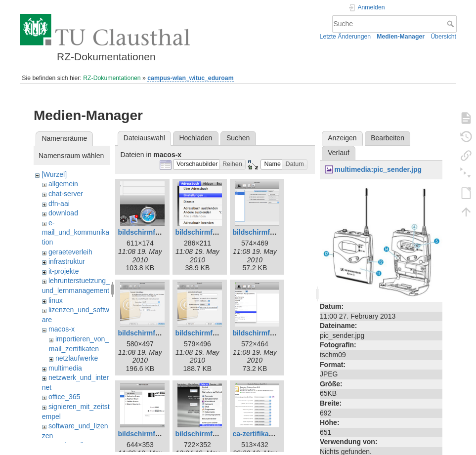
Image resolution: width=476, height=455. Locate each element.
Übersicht (443, 37)
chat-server (66, 194)
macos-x (62, 329)
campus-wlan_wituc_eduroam (190, 78)
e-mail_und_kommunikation (76, 232)
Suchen (238, 138)
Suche (452, 24)
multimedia (65, 368)
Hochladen (195, 138)
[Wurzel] (54, 174)
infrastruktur (67, 261)
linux (56, 300)
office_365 (64, 397)
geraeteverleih (70, 252)
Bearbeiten (388, 138)
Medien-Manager (401, 37)
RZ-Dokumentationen (112, 78)
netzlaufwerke (77, 358)
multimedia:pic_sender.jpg (378, 169)
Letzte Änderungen (346, 37)
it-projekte (64, 271)
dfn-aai (59, 204)
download (63, 213)
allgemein (63, 184)
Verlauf (339, 153)
